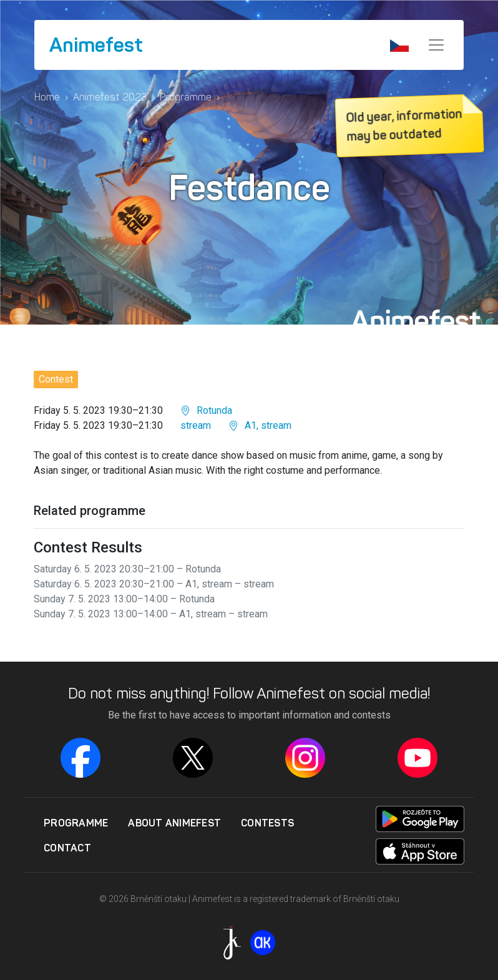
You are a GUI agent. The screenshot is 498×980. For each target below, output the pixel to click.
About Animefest (174, 823)
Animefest (96, 45)
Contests (267, 823)
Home (47, 97)
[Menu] (436, 45)
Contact (67, 848)
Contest (56, 379)
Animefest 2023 (110, 97)
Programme (186, 97)
